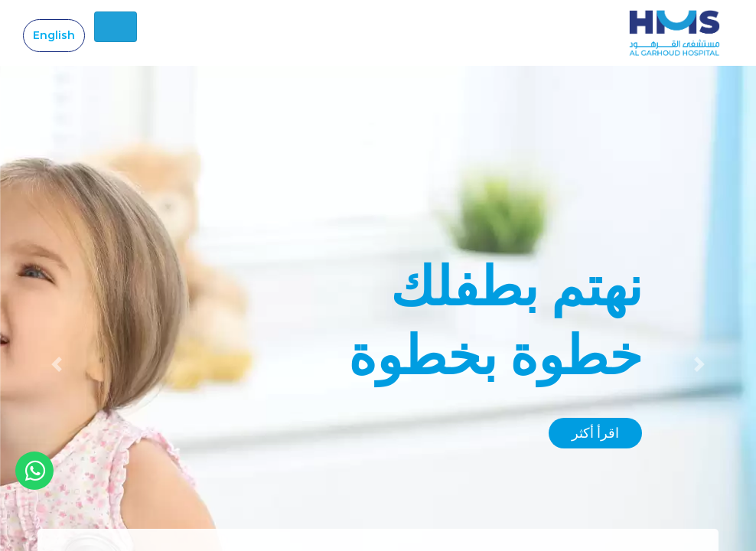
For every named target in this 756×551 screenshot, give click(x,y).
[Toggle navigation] (116, 27)
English (54, 35)
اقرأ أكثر (596, 433)
